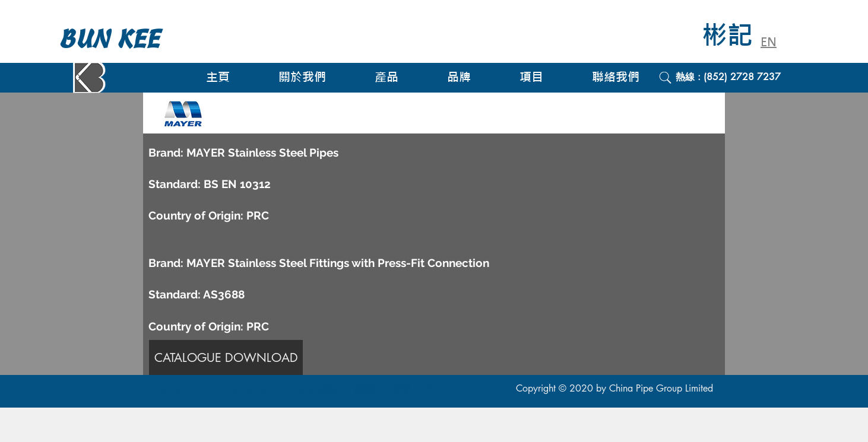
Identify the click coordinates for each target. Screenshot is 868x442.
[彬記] (736, 36)
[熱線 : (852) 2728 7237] (751, 77)
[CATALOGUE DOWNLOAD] (226, 357)
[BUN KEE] (122, 39)
